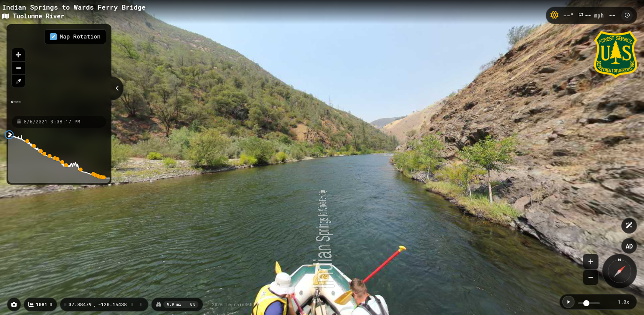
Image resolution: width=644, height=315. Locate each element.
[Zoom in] (18, 55)
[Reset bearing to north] (18, 81)
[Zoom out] (18, 68)
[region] (59, 70)
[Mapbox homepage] (16, 106)
